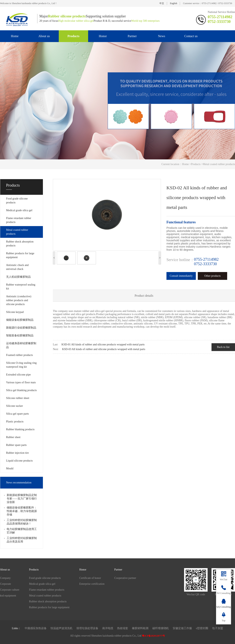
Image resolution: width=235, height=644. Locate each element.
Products (73, 36)
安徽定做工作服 (182, 628)
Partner (132, 36)
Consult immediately (181, 276)
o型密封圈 (202, 628)
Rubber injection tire (17, 453)
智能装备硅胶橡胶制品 (20, 335)
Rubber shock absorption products (20, 244)
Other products (212, 276)
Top (224, 621)
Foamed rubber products (19, 355)
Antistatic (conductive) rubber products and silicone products (19, 300)
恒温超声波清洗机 (61, 628)
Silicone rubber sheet (18, 398)
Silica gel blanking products (21, 390)
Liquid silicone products (19, 461)
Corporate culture (10, 590)
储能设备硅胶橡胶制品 (20, 320)
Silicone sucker (14, 406)
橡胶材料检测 (140, 628)
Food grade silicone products (17, 201)
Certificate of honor (90, 578)
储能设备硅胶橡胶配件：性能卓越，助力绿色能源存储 (22, 511)
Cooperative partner (125, 578)
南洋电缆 (108, 628)
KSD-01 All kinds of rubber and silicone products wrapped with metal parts (103, 344)
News (162, 36)
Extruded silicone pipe (18, 375)
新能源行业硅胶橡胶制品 (21, 328)
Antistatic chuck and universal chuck (17, 267)
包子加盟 (218, 628)
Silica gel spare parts (17, 414)
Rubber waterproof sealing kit (21, 287)
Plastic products (15, 422)
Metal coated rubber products (17, 232)
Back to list (223, 347)
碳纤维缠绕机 (161, 628)
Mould (10, 468)
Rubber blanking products (20, 429)
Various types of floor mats (21, 382)
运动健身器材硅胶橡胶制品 (21, 345)
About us (44, 36)
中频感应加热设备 (36, 628)
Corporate (5, 584)
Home (15, 36)
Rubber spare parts (16, 445)
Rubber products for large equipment (20, 255)
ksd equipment (8, 596)
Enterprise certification (92, 584)
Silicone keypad (15, 312)
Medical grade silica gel (19, 210)
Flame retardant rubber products (19, 220)
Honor (103, 36)
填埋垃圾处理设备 (87, 628)
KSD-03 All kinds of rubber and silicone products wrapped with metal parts (104, 349)
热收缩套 (123, 628)
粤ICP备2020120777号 (153, 636)
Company (5, 578)
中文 (162, 3)
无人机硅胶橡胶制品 (18, 277)
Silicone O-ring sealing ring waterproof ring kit (21, 365)
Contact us (191, 36)
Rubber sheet (13, 437)
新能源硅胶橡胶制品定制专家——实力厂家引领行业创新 (22, 499)
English (174, 3)
